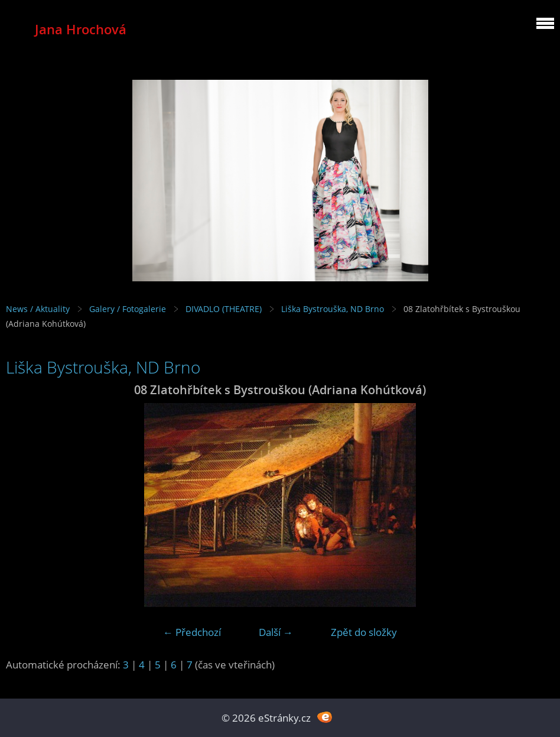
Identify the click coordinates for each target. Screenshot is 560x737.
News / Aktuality (38, 309)
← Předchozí (192, 632)
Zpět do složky (364, 632)
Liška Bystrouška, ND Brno (333, 309)
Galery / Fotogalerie (128, 309)
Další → (276, 632)
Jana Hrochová (81, 29)
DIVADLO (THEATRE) (224, 309)
